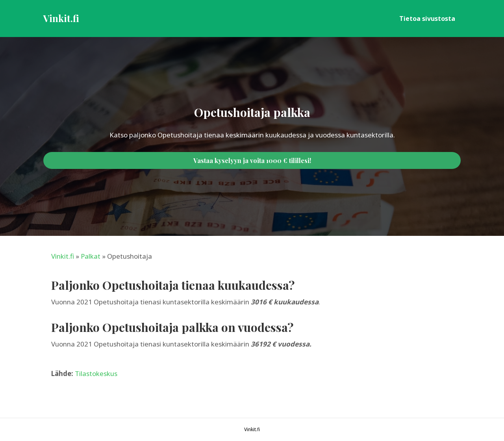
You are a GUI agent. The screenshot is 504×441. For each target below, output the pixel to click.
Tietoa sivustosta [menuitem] (427, 19)
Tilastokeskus (96, 373)
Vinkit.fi (63, 256)
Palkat (91, 256)
